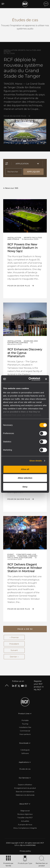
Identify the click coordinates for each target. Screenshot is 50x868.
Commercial (25, 731)
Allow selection (25, 478)
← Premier (14, 637)
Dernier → (14, 657)
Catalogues (25, 750)
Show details (36, 461)
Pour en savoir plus (15, 116)
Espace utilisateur (25, 785)
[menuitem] (25, 851)
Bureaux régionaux (25, 814)
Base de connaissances (25, 792)
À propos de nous (25, 825)
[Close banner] (46, 379)
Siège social (25, 811)
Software (25, 753)
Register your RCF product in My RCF (39, 685)
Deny (25, 487)
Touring (25, 724)
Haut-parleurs (25, 734)
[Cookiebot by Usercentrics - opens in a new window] (30, 379)
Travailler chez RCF (25, 818)
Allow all (25, 469)
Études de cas (25, 769)
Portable (25, 720)
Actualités (25, 821)
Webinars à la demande (25, 795)
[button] (25, 629)
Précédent (14, 644)
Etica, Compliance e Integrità (25, 828)
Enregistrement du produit (25, 788)
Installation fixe (25, 727)
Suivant (14, 650)
